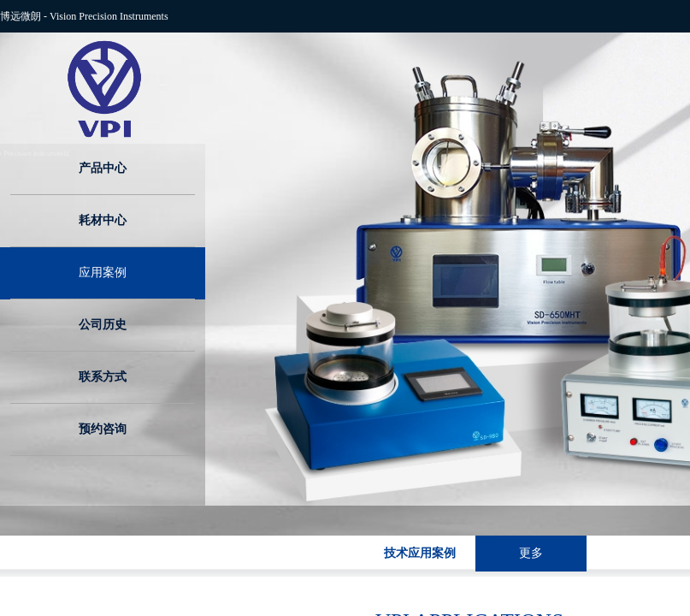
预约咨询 (103, 429)
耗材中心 (103, 220)
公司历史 (103, 325)
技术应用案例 (420, 553)
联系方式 (103, 377)
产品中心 (103, 168)
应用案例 (103, 272)
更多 (531, 553)
